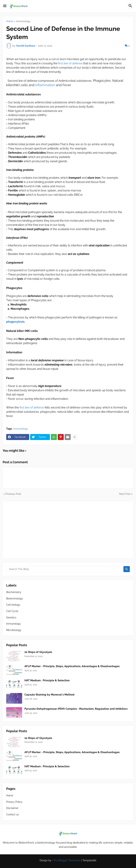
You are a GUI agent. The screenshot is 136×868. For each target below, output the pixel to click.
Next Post (125, 494)
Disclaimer (12, 808)
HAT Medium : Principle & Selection (47, 680)
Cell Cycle (12, 611)
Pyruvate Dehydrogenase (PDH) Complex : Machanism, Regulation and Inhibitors (76, 709)
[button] (5, 6)
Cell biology (13, 605)
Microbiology (14, 630)
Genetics (11, 617)
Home (10, 21)
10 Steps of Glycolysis (38, 652)
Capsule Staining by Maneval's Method (49, 695)
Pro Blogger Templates (67, 860)
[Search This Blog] (64, 569)
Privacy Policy (14, 802)
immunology (23, 21)
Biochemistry (14, 592)
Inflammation (45, 85)
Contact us (12, 814)
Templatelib (89, 860)
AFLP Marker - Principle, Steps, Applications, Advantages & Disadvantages (72, 666)
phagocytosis (15, 322)
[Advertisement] (68, 530)
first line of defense (70, 63)
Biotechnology (15, 599)
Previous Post (13, 494)
